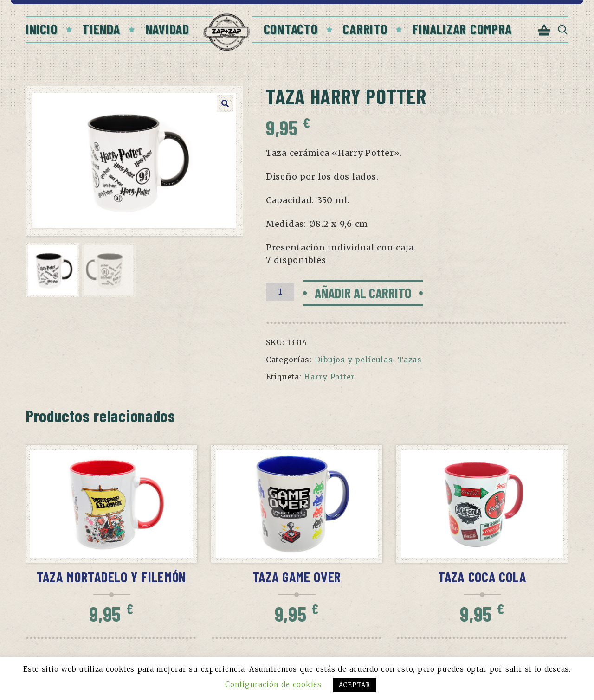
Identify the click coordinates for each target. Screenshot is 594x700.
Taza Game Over (297, 577)
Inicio (41, 29)
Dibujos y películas (354, 360)
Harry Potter (329, 377)
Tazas (410, 360)
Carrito (365, 29)
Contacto (291, 29)
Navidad (167, 29)
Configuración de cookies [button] (273, 684)
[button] (225, 103)
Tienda (101, 29)
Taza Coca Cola (482, 577)
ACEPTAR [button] (355, 685)
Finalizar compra (462, 29)
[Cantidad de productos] (280, 292)
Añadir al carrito (363, 293)
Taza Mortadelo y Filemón (112, 577)
